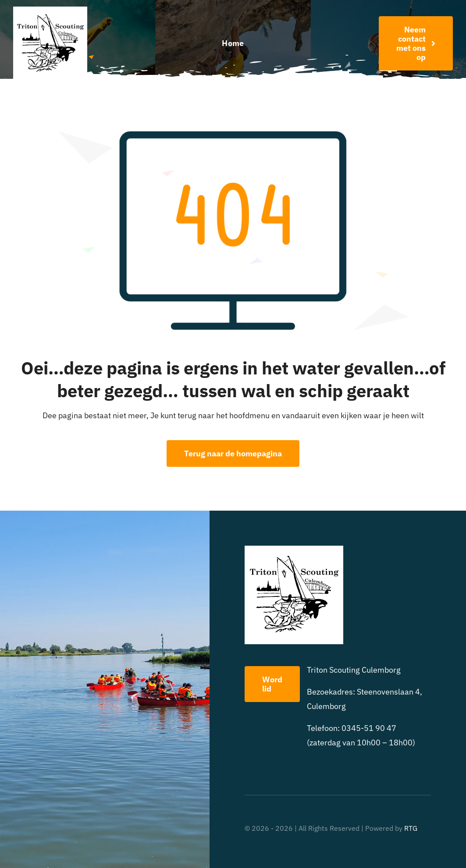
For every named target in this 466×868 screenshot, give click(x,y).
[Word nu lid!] (416, 43)
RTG (411, 828)
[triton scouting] (50, 10)
